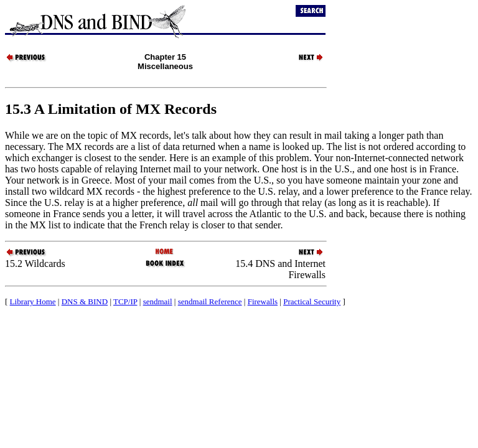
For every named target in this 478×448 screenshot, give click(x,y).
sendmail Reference (210, 301)
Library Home (33, 301)
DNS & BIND (85, 301)
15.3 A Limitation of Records (111, 109)
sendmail (158, 301)
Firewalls (263, 301)
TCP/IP (125, 301)
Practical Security (312, 301)
